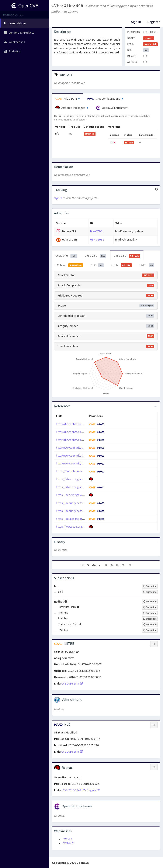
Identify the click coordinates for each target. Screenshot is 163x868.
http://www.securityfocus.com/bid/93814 (82, 455)
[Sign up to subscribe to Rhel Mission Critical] (150, 625)
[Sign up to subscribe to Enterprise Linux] (150, 607)
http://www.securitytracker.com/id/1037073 (84, 463)
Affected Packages (72, 108)
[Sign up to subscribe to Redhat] (150, 602)
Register (154, 22)
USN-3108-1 (97, 239)
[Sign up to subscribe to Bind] (150, 592)
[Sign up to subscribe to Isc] (150, 586)
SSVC (147, 265)
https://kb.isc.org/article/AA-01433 (78, 479)
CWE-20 (67, 839)
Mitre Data (67, 99)
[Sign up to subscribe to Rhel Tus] (150, 630)
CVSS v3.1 (95, 256)
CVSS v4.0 (66, 256)
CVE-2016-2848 (67, 5)
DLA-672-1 (96, 231)
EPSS (122, 265)
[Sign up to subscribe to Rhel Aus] (150, 613)
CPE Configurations (105, 99)
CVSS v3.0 (127, 256)
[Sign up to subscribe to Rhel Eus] (150, 619)
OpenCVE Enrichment (112, 108)
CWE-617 (68, 843)
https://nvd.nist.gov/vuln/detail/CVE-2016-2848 (85, 495)
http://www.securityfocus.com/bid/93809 (82, 448)
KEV (97, 265)
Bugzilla (93, 790)
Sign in (136, 22)
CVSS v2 (69, 265)
